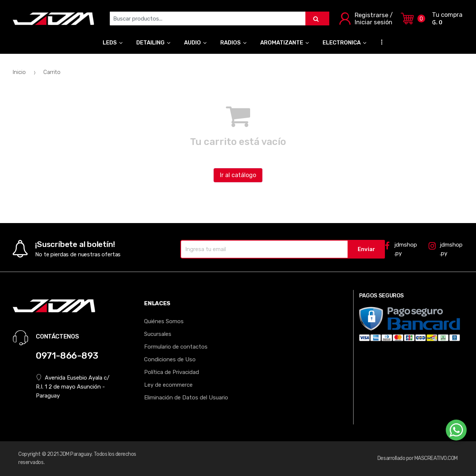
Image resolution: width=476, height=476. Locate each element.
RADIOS (231, 43)
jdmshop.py (401, 249)
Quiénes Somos (164, 321)
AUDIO (192, 43)
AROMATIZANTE (282, 43)
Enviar (366, 249)
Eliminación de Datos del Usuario (186, 398)
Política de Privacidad (172, 372)
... (380, 42)
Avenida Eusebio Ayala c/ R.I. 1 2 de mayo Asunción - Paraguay (73, 387)
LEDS (110, 43)
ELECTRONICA (342, 43)
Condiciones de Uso (170, 359)
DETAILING (150, 43)
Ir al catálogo (238, 175)
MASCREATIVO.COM (436, 458)
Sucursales (158, 334)
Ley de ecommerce (168, 385)
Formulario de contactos (176, 347)
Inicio (19, 72)
